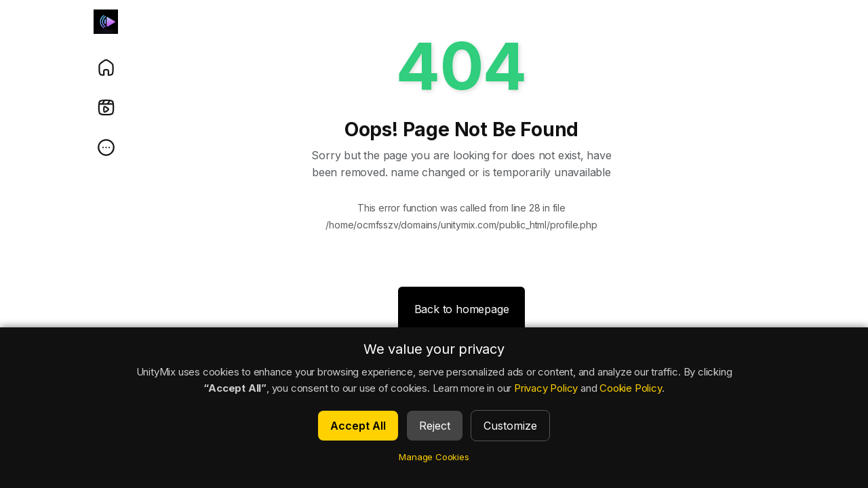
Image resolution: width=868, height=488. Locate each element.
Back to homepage (462, 309)
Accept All (358, 426)
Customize (510, 426)
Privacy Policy (546, 388)
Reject (435, 426)
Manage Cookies (434, 457)
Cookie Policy (630, 388)
